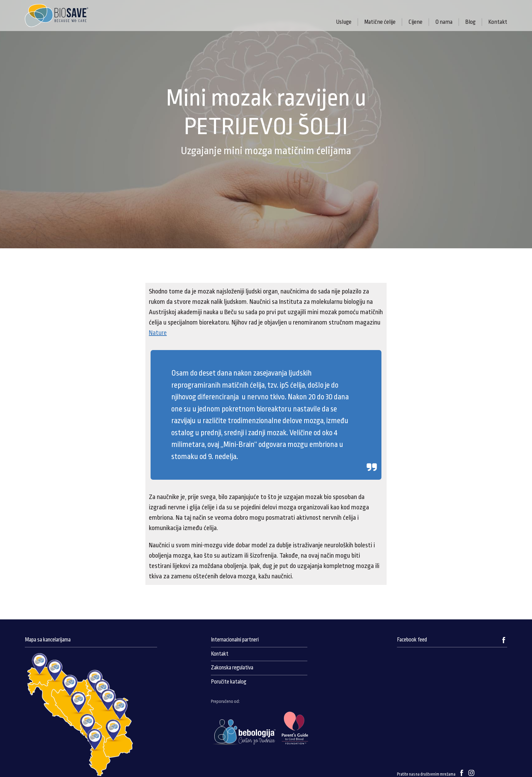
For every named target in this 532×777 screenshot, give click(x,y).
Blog (470, 22)
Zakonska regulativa (232, 668)
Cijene (415, 22)
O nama (444, 22)
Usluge (344, 22)
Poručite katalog (229, 682)
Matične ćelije (380, 22)
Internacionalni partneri (235, 640)
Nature (158, 333)
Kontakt (498, 22)
